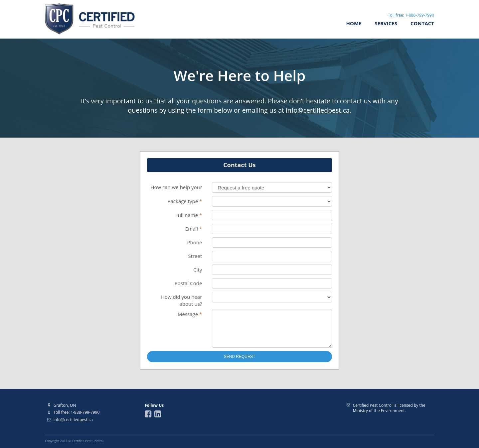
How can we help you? (176, 187)
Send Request (240, 363)
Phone (194, 242)
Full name (189, 215)
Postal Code (188, 283)
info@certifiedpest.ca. (319, 110)
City (198, 270)
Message (190, 314)
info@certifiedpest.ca (73, 420)
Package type (185, 201)
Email (194, 229)
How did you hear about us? (181, 300)
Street (195, 256)
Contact (422, 23)
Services (386, 23)
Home (354, 23)
